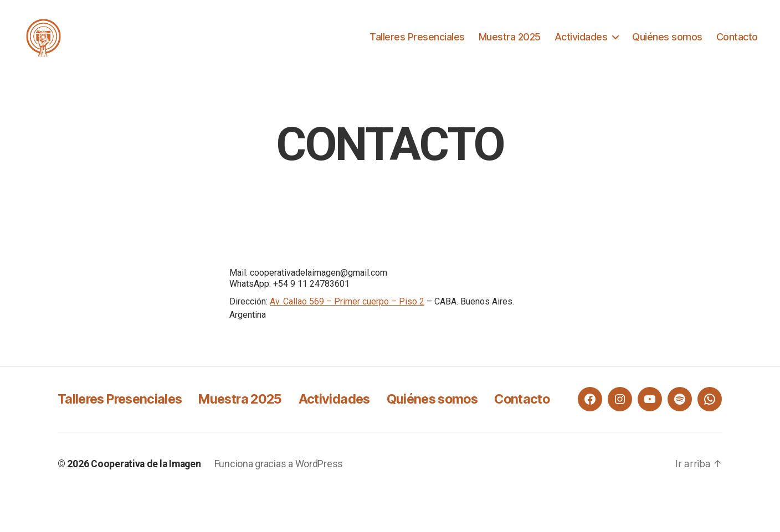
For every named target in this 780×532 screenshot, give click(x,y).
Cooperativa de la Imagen (148, 501)
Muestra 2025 (510, 40)
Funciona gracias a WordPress (283, 501)
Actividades (581, 40)
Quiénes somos (667, 40)
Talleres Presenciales (417, 40)
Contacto (737, 40)
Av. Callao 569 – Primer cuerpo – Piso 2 (347, 309)
